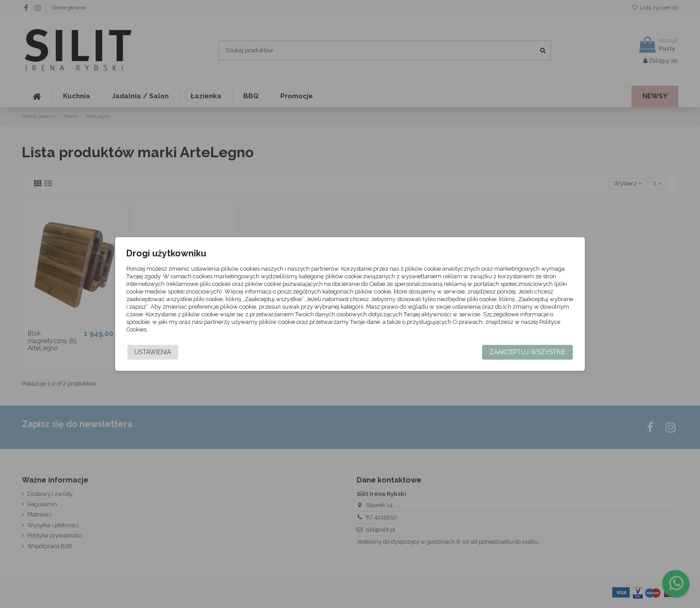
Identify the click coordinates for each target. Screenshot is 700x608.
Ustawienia (170, 352)
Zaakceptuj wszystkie (510, 352)
